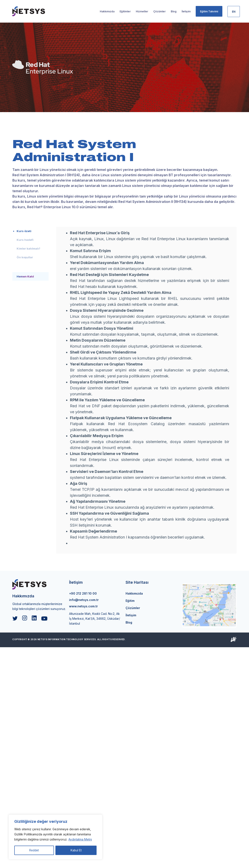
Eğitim (130, 601)
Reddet (34, 850)
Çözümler (133, 608)
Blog (129, 622)
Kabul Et (76, 850)
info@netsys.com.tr (84, 600)
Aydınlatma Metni (80, 840)
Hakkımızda (134, 593)
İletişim (131, 615)
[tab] (30, 231)
